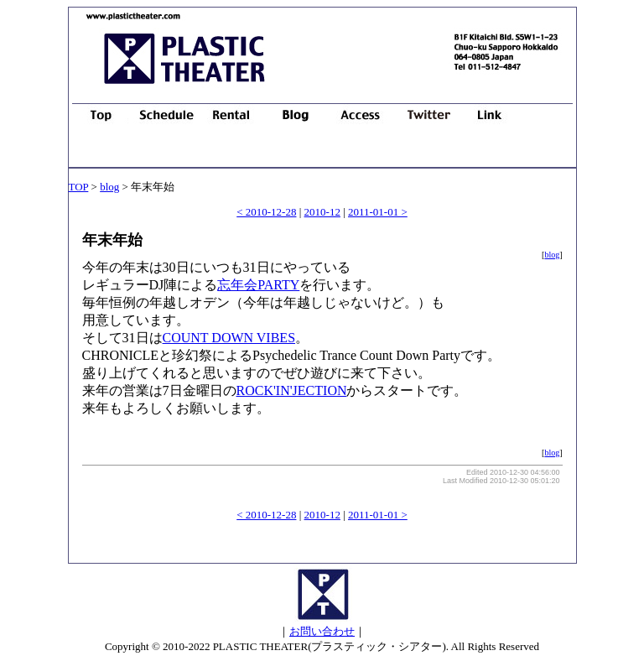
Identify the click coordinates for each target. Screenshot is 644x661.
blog (109, 187)
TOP (79, 187)
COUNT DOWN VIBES (229, 338)
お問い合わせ (322, 631)
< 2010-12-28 (266, 212)
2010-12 (322, 212)
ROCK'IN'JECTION (292, 390)
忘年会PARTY (258, 285)
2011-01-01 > (378, 212)
